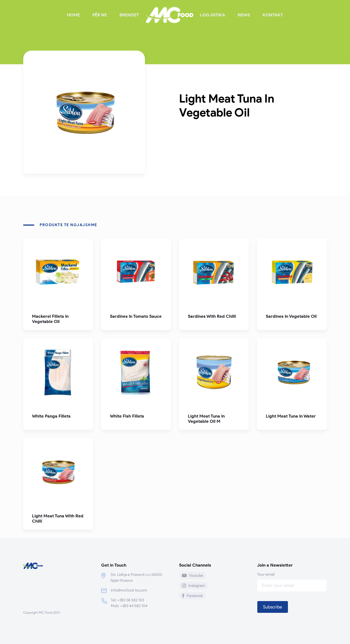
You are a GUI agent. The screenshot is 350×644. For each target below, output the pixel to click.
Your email (292, 580)
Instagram (193, 586)
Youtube (192, 575)
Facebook (192, 596)
